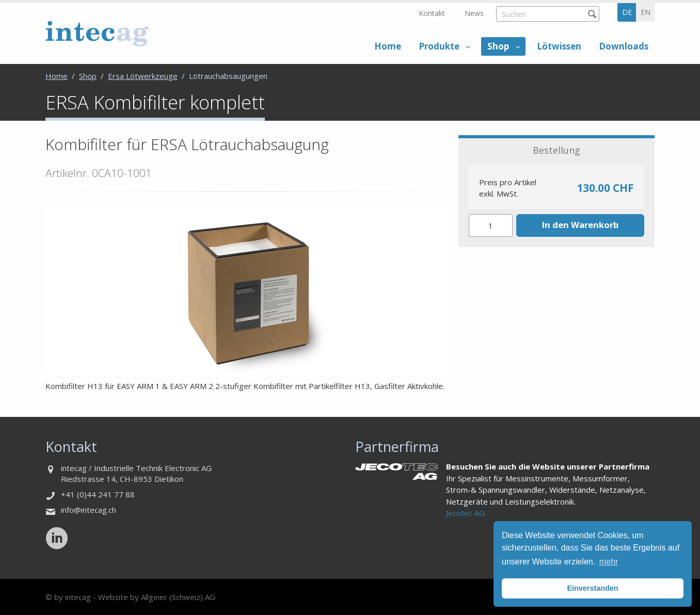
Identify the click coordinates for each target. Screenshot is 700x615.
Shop (498, 46)
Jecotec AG (465, 513)
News (474, 13)
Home (388, 46)
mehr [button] (609, 562)
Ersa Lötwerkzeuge (143, 76)
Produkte (439, 46)
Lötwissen (559, 46)
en (646, 12)
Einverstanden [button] (592, 588)
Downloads (624, 46)
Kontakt (432, 13)
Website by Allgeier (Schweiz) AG (157, 597)
